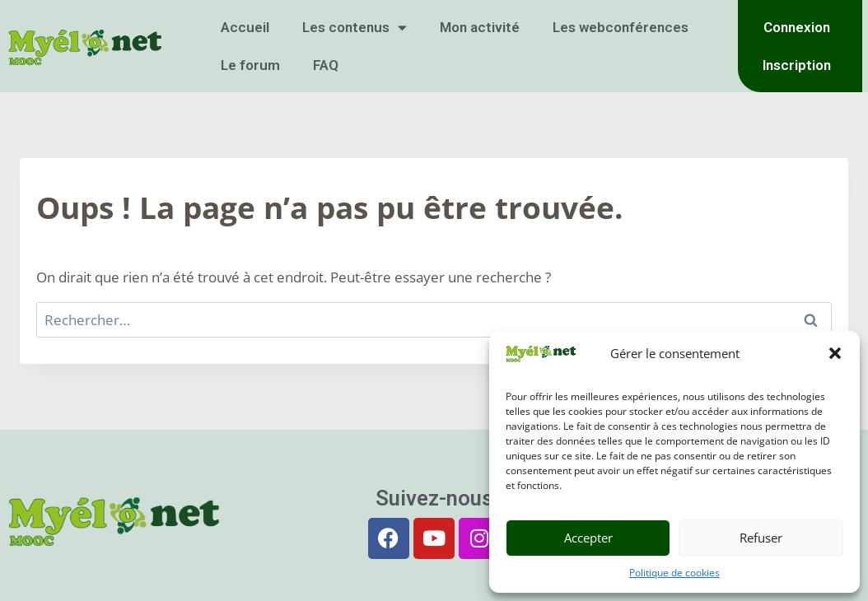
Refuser (761, 538)
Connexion (797, 27)
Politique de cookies (674, 573)
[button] (835, 353)
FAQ (326, 65)
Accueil (245, 27)
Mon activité (480, 27)
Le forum (250, 65)
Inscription (797, 65)
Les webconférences (621, 27)
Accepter (588, 538)
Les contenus (355, 28)
